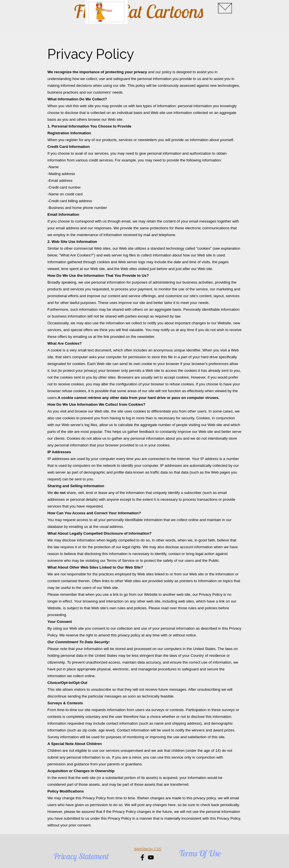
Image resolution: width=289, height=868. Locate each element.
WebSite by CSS (147, 849)
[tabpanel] (144, 436)
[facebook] (142, 857)
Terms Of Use (200, 853)
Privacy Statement (81, 856)
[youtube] (151, 857)
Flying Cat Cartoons (139, 11)
